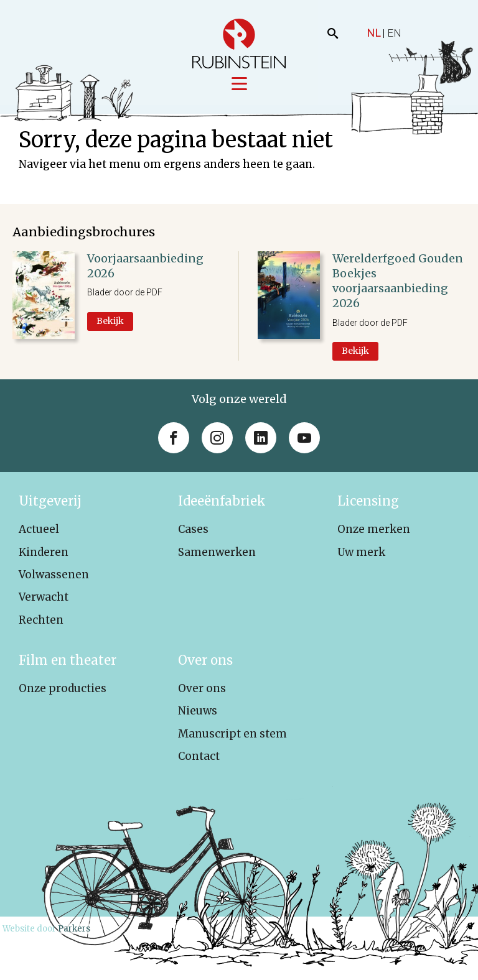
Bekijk (110, 321)
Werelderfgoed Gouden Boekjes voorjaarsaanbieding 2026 (398, 282)
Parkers (74, 930)
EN (394, 33)
